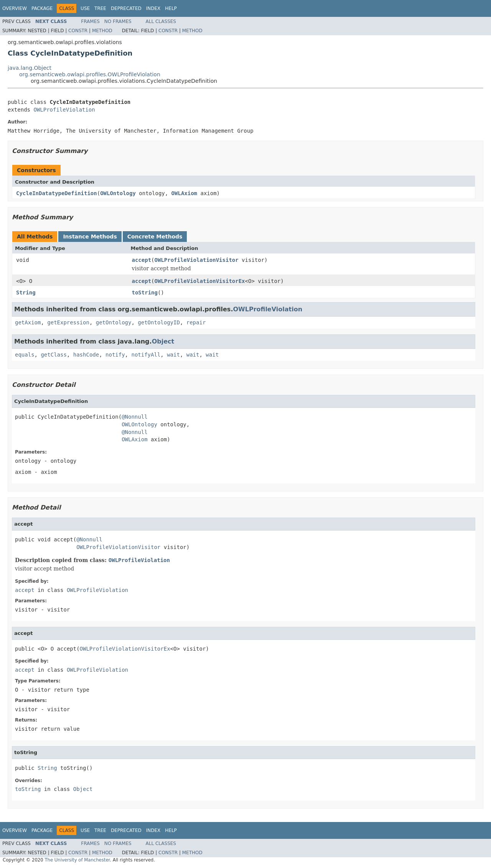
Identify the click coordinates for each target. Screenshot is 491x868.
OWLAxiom (184, 193)
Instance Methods (90, 237)
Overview (15, 8)
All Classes (161, 21)
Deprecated (126, 8)
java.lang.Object (30, 68)
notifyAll (146, 355)
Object (163, 341)
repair (196, 322)
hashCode (86, 355)
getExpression (68, 322)
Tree (100, 8)
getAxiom (28, 322)
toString (145, 293)
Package (42, 8)
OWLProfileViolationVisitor (197, 260)
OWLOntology (118, 193)
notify (115, 355)
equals (25, 355)
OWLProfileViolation (64, 110)
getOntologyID (159, 322)
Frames (90, 21)
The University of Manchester (77, 860)
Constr (78, 31)
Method (102, 31)
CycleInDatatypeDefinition (57, 193)
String (26, 293)
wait (173, 355)
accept (142, 260)
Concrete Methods (155, 237)
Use (85, 8)
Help (171, 8)
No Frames (118, 21)
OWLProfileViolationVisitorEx (200, 281)
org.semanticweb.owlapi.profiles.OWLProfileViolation (90, 74)
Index (153, 8)
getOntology (114, 322)
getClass (54, 355)
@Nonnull (134, 417)
